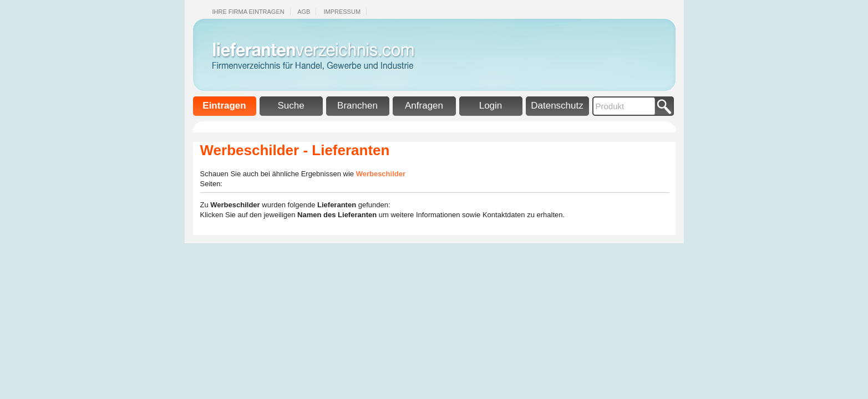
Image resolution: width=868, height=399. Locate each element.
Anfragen (424, 106)
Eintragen (224, 106)
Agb (304, 12)
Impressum (342, 12)
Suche (291, 106)
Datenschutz (557, 106)
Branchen (357, 106)
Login (491, 106)
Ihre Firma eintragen (248, 12)
